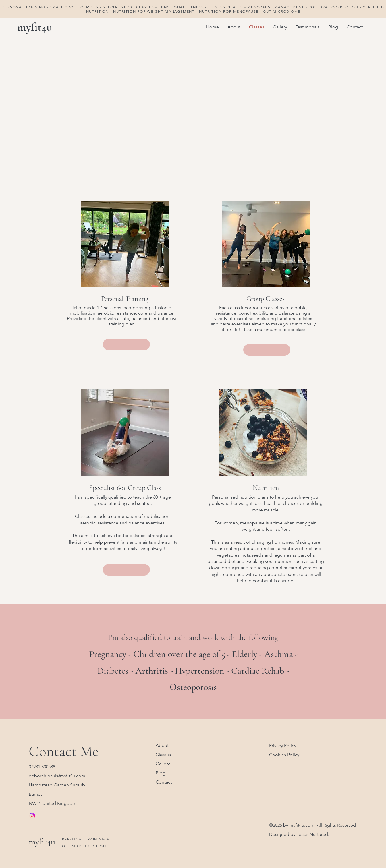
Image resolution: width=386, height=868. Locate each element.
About (162, 745)
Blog (161, 773)
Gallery (163, 764)
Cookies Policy (284, 755)
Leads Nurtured (312, 834)
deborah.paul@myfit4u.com (57, 776)
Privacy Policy (283, 746)
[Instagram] (32, 816)
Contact (164, 782)
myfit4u (35, 27)
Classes (163, 754)
